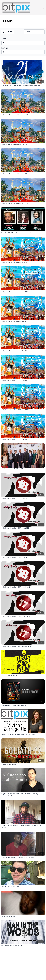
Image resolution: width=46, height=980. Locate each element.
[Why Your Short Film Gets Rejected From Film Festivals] (23, 233)
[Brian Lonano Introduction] (23, 887)
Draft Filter (5, 48)
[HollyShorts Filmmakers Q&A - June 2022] (23, 499)
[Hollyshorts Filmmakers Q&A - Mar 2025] (23, 144)
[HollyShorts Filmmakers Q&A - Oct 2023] (23, 440)
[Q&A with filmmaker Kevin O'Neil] (23, 946)
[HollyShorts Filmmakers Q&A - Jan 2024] (23, 381)
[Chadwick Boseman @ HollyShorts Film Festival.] (23, 857)
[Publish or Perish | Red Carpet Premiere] (23, 469)
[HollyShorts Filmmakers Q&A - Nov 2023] (23, 410)
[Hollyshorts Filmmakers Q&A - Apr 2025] (23, 174)
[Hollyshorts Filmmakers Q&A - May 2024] (23, 292)
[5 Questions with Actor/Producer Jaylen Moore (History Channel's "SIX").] (23, 795)
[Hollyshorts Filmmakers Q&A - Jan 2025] (23, 204)
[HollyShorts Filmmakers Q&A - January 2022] (23, 646)
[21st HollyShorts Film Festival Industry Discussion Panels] (23, 85)
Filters (8, 32)
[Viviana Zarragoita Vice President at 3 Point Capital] (23, 735)
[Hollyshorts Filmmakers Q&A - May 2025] (23, 115)
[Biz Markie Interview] (23, 916)
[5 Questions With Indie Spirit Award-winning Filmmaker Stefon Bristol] (23, 827)
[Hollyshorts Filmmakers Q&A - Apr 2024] (23, 322)
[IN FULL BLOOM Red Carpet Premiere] (23, 705)
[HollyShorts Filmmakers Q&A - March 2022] (23, 587)
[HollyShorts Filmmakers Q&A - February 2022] (23, 617)
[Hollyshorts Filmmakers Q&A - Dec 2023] (23, 351)
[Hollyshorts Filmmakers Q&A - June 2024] (23, 263)
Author (4, 39)
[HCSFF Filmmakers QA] (23, 676)
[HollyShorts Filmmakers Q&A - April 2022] (23, 558)
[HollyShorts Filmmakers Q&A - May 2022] (23, 528)
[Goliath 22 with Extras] (23, 764)
